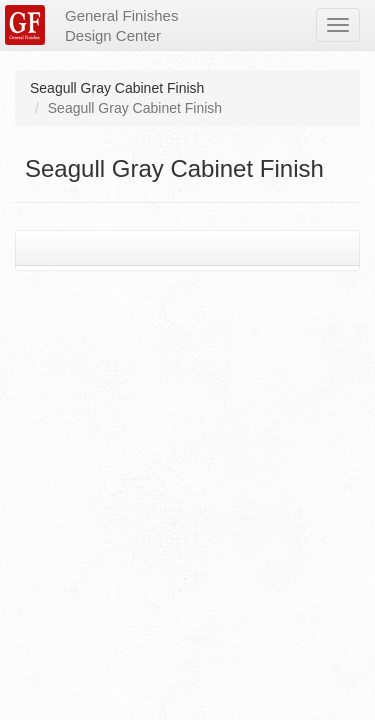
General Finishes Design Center (121, 25)
